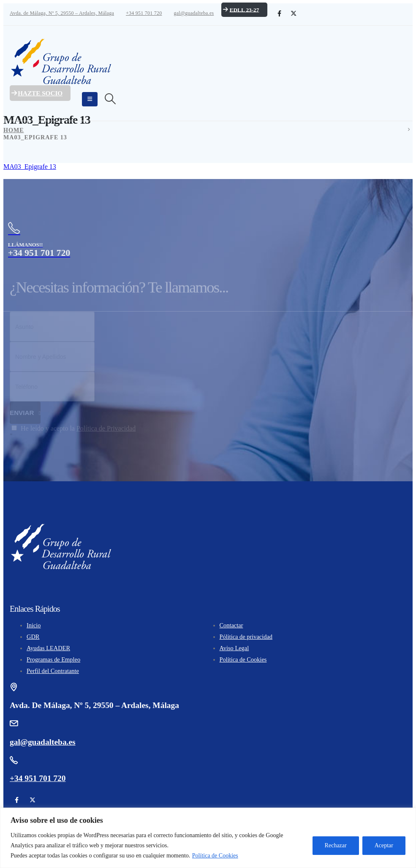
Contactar (231, 625)
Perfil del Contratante (53, 671)
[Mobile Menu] (90, 99)
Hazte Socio (36, 93)
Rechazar (336, 845)
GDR (33, 637)
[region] (208, 838)
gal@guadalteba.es (194, 13)
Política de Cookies (215, 856)
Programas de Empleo (53, 659)
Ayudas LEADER (48, 648)
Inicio (34, 625)
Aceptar (384, 845)
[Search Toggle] (110, 99)
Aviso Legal (234, 648)
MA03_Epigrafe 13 (30, 167)
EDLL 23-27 (240, 9)
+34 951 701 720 (144, 13)
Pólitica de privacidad (246, 637)
